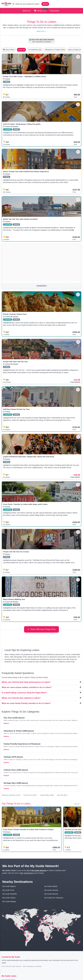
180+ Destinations (27, 873)
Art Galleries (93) (35, 50)
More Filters (9, 50)
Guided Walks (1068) (47, 795)
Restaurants (55, 11)
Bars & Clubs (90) (75, 50)
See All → (78, 804)
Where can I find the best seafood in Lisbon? (41, 698)
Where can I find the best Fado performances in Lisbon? (41, 682)
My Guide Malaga (9, 901)
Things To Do (40, 11)
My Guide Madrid (51, 886)
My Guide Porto (8, 890)
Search (45, 4)
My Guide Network (39, 870)
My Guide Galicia (9, 898)
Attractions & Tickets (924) (55, 50)
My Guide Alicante (51, 894)
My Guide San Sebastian (54, 898)
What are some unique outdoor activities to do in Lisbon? (41, 687)
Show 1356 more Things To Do (41, 629)
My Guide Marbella (10, 894)
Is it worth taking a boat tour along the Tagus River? (41, 693)
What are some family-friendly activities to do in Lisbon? (41, 703)
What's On (27, 11)
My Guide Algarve (9, 886)
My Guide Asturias (51, 890)
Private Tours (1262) (30, 795)
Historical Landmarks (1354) (11, 795)
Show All (21, 50)
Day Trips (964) (62, 795)
